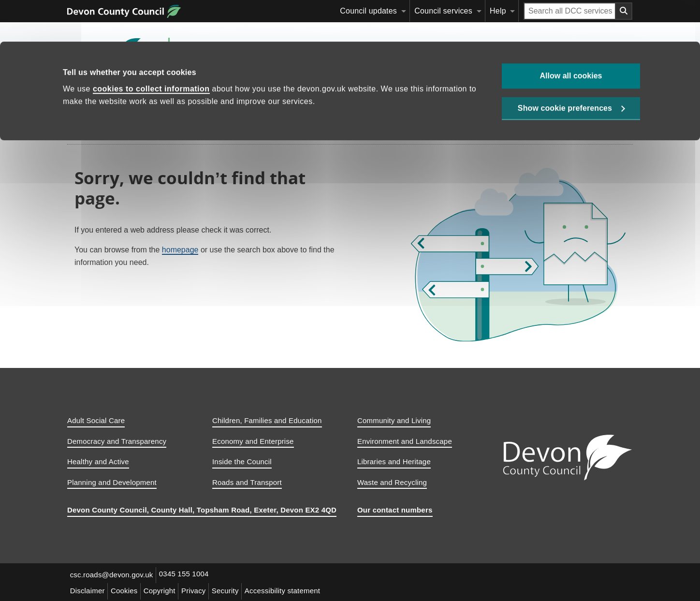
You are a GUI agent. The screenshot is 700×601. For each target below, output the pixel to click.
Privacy (202, 590)
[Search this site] (545, 99)
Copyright (165, 590)
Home (85, 99)
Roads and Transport (247, 482)
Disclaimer (88, 590)
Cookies (128, 590)
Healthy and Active (98, 462)
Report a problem (272, 99)
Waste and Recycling (392, 482)
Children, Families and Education (267, 420)
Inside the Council (242, 462)
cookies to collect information (151, 47)
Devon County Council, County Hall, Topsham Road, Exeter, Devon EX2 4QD (202, 510)
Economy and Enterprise (253, 441)
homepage (180, 250)
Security (235, 590)
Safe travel (494, 99)
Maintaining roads (141, 99)
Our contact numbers (395, 510)
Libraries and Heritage (394, 462)
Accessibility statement (295, 590)
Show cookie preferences (565, 68)
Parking (206, 99)
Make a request (343, 99)
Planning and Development (112, 482)
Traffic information (422, 99)
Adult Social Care (96, 420)
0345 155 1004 (187, 575)
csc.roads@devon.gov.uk (113, 575)
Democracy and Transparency (117, 441)
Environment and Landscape (405, 441)
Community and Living (394, 420)
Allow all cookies (571, 34)
